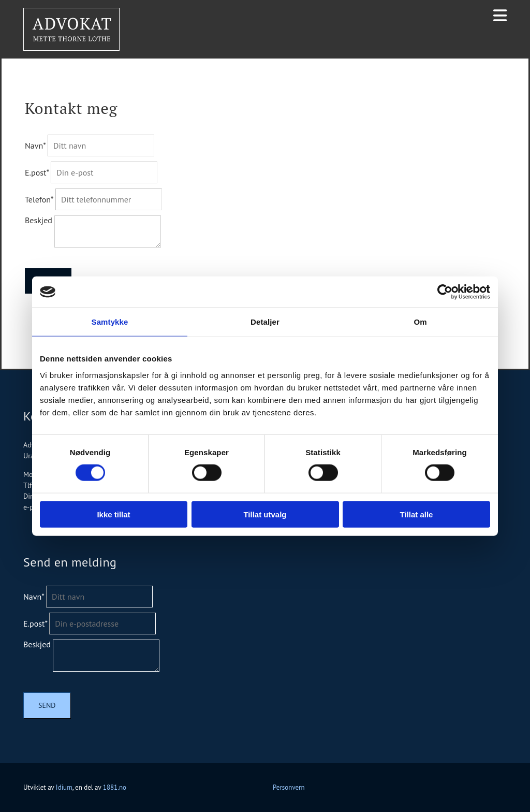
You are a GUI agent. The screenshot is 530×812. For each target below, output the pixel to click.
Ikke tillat (113, 514)
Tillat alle (417, 514)
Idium (64, 787)
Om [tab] (420, 322)
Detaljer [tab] (265, 322)
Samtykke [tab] (110, 322)
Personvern (289, 787)
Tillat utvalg (265, 514)
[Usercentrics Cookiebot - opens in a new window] (445, 292)
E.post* (37, 172)
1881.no (115, 787)
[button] (500, 16)
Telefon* (39, 199)
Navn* (35, 146)
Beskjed (39, 220)
